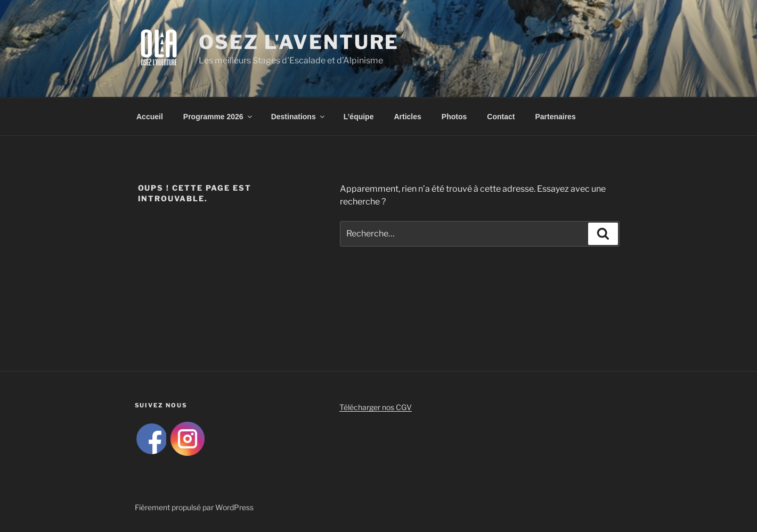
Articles (407, 117)
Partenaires (555, 117)
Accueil (150, 117)
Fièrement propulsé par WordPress (194, 507)
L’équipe (359, 117)
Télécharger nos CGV (376, 407)
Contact (501, 117)
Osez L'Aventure (299, 42)
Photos (454, 117)
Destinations (299, 117)
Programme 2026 (218, 117)
